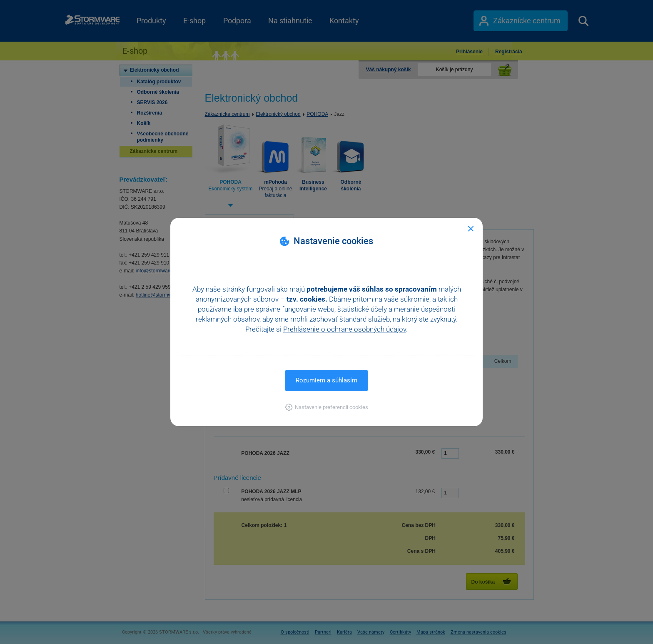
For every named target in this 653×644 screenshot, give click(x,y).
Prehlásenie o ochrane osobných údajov (345, 329)
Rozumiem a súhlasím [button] (326, 380)
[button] (327, 407)
